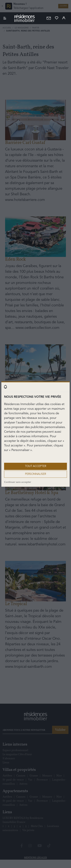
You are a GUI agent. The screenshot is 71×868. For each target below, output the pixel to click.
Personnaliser (35, 474)
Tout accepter (36, 466)
